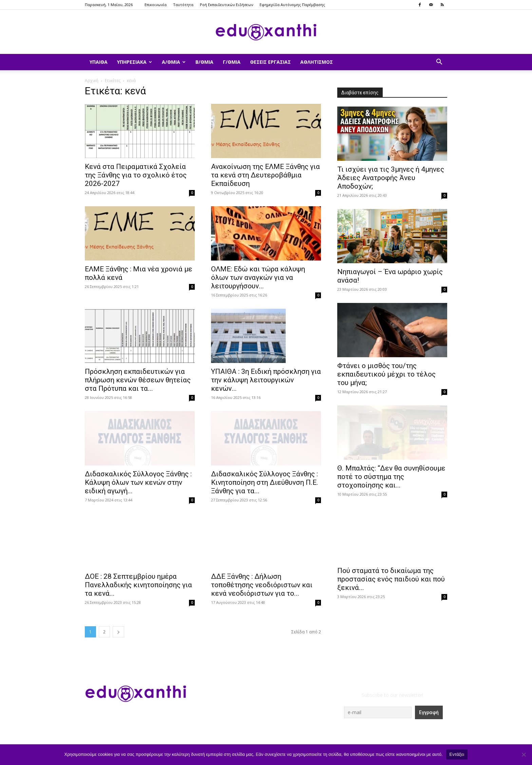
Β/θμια (204, 62)
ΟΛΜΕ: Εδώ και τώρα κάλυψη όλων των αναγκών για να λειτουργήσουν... (258, 278)
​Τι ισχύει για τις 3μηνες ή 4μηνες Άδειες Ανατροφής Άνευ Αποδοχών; (391, 178)
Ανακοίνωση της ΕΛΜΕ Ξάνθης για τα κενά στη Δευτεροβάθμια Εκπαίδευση (265, 175)
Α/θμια (174, 62)
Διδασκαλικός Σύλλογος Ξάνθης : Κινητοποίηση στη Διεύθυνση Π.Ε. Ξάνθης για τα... (265, 482)
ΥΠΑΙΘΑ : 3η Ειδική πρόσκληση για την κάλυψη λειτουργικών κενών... (266, 380)
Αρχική (92, 81)
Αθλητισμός (317, 62)
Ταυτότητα (183, 5)
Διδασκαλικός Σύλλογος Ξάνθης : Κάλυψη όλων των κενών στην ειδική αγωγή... (138, 482)
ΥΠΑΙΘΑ (99, 62)
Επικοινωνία (156, 5)
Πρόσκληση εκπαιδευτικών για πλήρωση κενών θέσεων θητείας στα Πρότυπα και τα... (138, 380)
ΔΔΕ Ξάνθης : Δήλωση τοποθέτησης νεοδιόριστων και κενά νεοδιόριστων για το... (262, 585)
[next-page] (118, 632)
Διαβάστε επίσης (360, 93)
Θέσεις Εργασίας (270, 62)
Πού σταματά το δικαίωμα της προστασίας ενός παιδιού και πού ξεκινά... (391, 579)
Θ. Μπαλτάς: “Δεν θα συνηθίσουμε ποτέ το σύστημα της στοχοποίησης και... (391, 477)
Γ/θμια (232, 62)
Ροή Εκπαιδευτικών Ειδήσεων (226, 5)
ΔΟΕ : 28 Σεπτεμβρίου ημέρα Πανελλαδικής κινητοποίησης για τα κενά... (138, 585)
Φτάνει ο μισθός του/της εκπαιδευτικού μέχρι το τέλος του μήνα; (386, 374)
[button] (439, 63)
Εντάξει (457, 754)
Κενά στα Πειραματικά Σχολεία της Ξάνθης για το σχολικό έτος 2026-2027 (136, 175)
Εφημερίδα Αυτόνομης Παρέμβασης (292, 5)
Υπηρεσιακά (135, 62)
